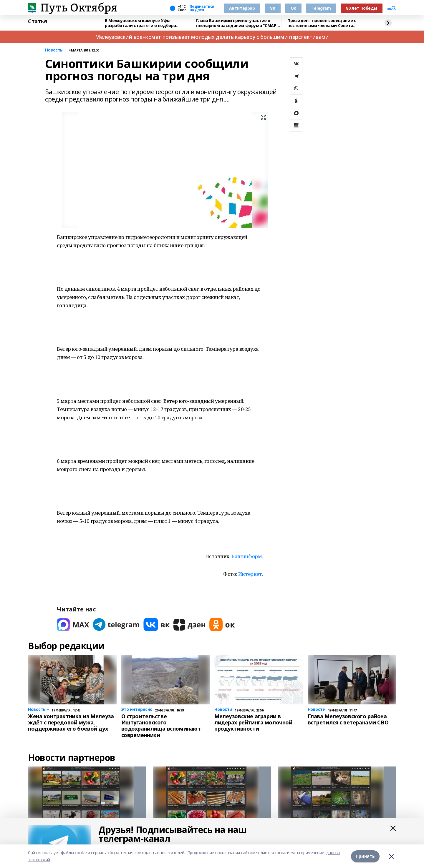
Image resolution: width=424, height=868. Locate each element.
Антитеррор (242, 8)
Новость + (56, 50)
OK (293, 8)
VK (273, 8)
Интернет (250, 574)
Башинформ (247, 556)
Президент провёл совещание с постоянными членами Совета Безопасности (322, 23)
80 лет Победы (362, 8)
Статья (37, 21)
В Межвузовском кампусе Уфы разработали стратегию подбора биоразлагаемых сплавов (140, 23)
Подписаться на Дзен (202, 8)
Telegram (321, 8)
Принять (365, 856)
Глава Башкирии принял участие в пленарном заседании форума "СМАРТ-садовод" (238, 23)
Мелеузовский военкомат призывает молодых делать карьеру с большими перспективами (212, 37)
